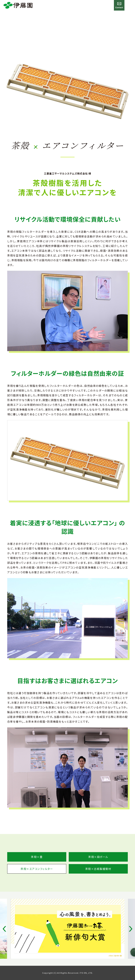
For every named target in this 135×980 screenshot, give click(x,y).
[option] (67, 929)
